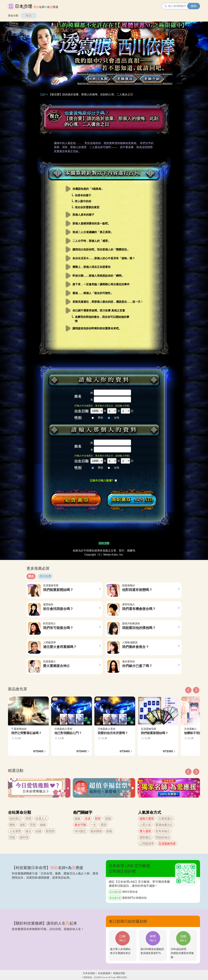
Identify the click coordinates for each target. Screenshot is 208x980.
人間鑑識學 (147, 844)
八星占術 (145, 825)
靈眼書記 (145, 837)
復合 (29, 15)
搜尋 (194, 6)
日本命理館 (89, 973)
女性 (114, 418)
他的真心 (15, 819)
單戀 (28, 819)
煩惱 (108, 819)
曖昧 (12, 825)
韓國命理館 (119, 973)
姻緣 (43, 825)
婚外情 (24, 837)
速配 (23, 825)
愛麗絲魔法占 (164, 825)
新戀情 (50, 831)
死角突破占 (163, 831)
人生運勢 (15, 831)
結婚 (38, 831)
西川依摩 (45, 576)
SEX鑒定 (80, 831)
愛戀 (104, 825)
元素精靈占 (166, 819)
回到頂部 (104, 543)
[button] (188, 772)
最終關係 (96, 831)
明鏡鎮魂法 (163, 837)
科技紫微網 (104, 973)
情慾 (12, 837)
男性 (97, 418)
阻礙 (109, 831)
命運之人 (41, 819)
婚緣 (77, 819)
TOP (43, 94)
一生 (93, 825)
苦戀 (33, 825)
